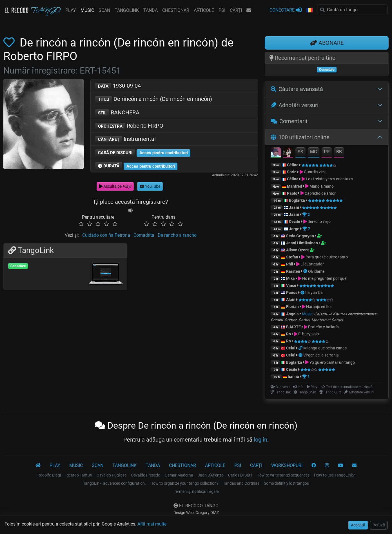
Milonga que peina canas (325, 348)
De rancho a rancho (177, 235)
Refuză (379, 525)
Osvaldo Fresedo (146, 475)
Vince (291, 285)
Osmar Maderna (179, 475)
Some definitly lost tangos (286, 483)
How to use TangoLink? (334, 475)
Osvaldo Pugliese (112, 475)
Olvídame (316, 271)
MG (314, 152)
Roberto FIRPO (129, 126)
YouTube (150, 186)
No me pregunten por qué (324, 278)
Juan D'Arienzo (211, 475)
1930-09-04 (118, 86)
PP (327, 152)
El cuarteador (312, 264)
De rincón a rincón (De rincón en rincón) (154, 99)
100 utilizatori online (300, 137)
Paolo (292, 193)
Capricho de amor (320, 193)
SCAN (104, 10)
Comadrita (144, 235)
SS (300, 152)
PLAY (71, 10)
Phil (290, 264)
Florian (292, 307)
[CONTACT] (354, 466)
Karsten (293, 271)
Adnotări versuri (295, 105)
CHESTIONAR (176, 10)
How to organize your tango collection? (184, 483)
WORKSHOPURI (287, 465)
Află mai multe (152, 524)
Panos (292, 293)
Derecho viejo (319, 221)
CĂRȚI (236, 10)
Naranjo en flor (319, 307)
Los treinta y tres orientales (329, 179)
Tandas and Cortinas (241, 483)
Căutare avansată (297, 89)
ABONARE (327, 43)
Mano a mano (322, 186)
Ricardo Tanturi (79, 475)
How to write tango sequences (283, 475)
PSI (222, 10)
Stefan (292, 257)
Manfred (295, 186)
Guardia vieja (315, 172)
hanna (293, 376)
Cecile (295, 221)
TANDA (151, 10)
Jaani (294, 207)
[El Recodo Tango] (38, 466)
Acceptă (358, 525)
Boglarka (297, 200)
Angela (292, 314)
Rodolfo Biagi (49, 475)
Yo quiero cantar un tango (332, 362)
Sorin (292, 172)
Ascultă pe (115, 186)
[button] (309, 10)
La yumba (314, 293)
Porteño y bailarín (323, 327)
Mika (290, 278)
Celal (291, 348)
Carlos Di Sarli (240, 475)
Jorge (294, 229)
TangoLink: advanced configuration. (114, 483)
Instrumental (125, 139)
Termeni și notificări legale (196, 491)
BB (339, 152)
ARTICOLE (204, 10)
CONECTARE (286, 10)
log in (260, 440)
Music (307, 314)
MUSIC (87, 10)
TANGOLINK (127, 10)
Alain (291, 300)
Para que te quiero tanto (327, 257)
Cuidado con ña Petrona (106, 235)
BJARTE (293, 327)
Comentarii (289, 121)
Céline (293, 165)
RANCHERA (117, 113)
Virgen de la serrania (321, 355)
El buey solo (309, 334)
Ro (289, 334)
